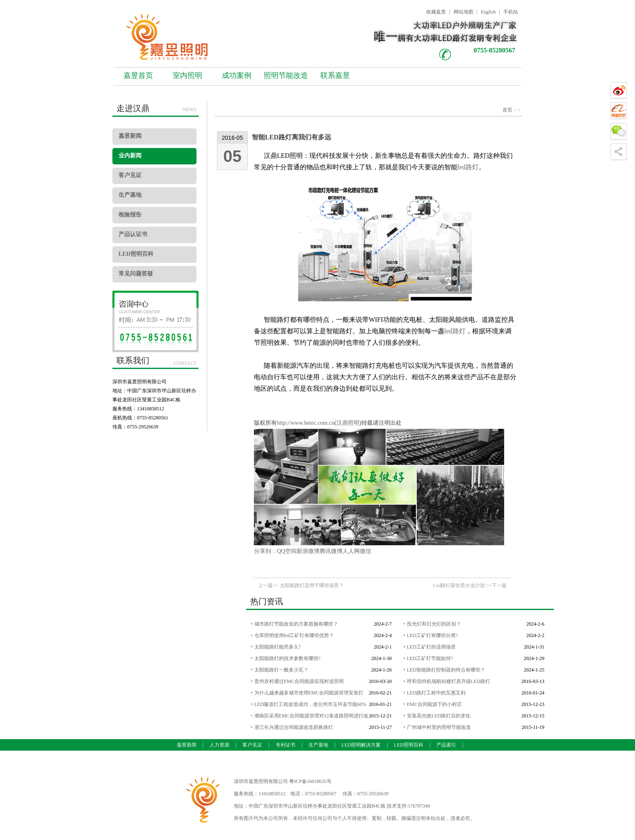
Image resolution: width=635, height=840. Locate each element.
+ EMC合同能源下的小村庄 (432, 704)
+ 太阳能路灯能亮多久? (275, 647)
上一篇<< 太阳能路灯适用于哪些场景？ (301, 585)
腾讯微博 (331, 551)
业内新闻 (130, 156)
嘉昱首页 (138, 75)
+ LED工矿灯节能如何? (428, 658)
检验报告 (130, 215)
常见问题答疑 (136, 274)
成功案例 (237, 75)
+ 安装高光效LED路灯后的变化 (437, 716)
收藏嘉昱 (436, 12)
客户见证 (130, 175)
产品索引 (446, 745)
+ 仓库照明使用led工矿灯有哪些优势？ (292, 635)
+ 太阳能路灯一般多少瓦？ (279, 670)
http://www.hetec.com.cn (306, 423)
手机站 (511, 12)
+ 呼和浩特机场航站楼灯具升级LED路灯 (447, 681)
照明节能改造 (286, 75)
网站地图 (464, 12)
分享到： (265, 551)
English (488, 12)
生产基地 (130, 195)
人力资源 (219, 745)
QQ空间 (287, 551)
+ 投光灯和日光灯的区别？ (432, 624)
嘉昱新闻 (130, 136)
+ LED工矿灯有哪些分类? (430, 635)
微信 (365, 551)
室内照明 (187, 75)
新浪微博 (308, 551)
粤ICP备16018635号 (310, 781)
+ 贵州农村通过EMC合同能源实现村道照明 (297, 681)
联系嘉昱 (335, 75)
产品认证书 (133, 234)
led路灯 (468, 167)
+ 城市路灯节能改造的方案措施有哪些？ (294, 624)
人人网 (351, 551)
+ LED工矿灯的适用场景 (429, 647)
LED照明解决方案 (361, 745)
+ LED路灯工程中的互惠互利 (434, 693)
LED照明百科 (136, 254)
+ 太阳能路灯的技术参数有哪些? (285, 658)
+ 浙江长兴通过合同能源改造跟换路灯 (292, 727)
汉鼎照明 (348, 423)
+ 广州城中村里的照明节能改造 (437, 727)
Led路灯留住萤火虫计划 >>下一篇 (470, 585)
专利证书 (286, 745)
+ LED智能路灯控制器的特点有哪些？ (444, 670)
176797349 (419, 806)
